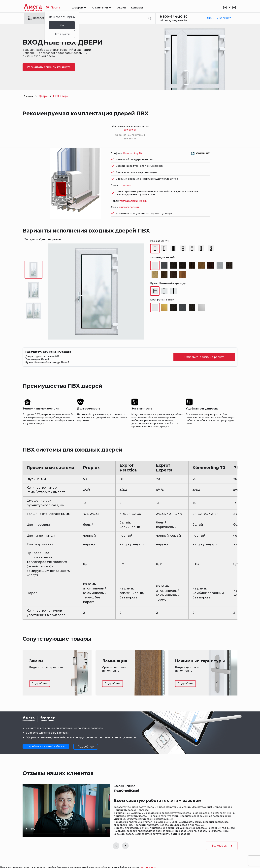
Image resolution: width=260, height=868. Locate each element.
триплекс (126, 176)
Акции (129, 8)
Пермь (60, 8)
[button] (116, 837)
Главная (29, 96)
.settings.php (148, 859)
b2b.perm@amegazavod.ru (174, 20)
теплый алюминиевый (133, 192)
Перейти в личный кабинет (46, 737)
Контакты (144, 8)
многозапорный (129, 198)
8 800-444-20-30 (174, 17)
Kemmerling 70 (132, 144)
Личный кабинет (219, 18)
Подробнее (40, 675)
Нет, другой (69, 34)
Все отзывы (222, 837)
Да (69, 25)
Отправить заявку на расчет (204, 348)
